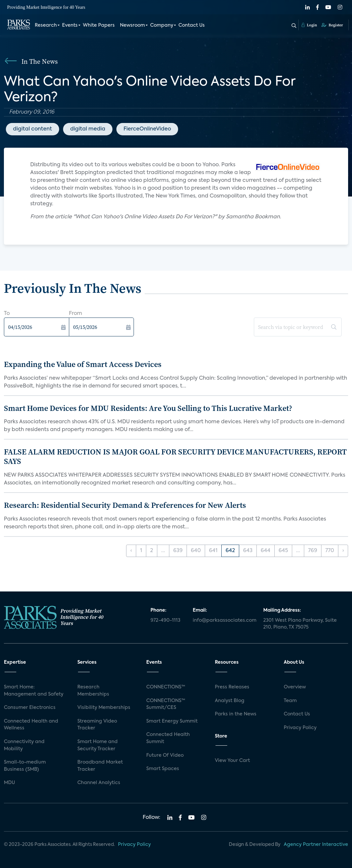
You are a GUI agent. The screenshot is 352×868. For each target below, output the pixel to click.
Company (162, 25)
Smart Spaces (163, 769)
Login (309, 25)
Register (332, 25)
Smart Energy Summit (172, 721)
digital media (88, 129)
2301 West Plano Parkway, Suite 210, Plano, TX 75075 (300, 624)
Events (70, 25)
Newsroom (132, 25)
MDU (9, 783)
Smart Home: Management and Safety (34, 691)
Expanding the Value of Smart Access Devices (83, 364)
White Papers (99, 25)
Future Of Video (165, 755)
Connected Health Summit (168, 738)
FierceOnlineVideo (147, 129)
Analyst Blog (230, 701)
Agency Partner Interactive (316, 845)
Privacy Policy (300, 728)
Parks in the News (236, 714)
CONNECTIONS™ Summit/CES (166, 704)
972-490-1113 (165, 620)
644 (266, 551)
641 (213, 551)
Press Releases (232, 687)
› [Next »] (343, 551)
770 (330, 551)
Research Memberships (93, 691)
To (7, 314)
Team (290, 701)
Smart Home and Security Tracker (98, 745)
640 (196, 551)
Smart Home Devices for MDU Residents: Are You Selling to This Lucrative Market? (148, 408)
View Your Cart (232, 761)
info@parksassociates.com (224, 620)
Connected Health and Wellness (31, 725)
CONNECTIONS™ (166, 687)
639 (178, 551)
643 (248, 551)
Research (46, 25)
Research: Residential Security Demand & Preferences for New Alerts (125, 505)
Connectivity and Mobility (24, 745)
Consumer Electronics (30, 708)
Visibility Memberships (104, 708)
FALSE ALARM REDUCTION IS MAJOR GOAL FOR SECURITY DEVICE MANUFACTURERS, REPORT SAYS (175, 456)
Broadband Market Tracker (100, 766)
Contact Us (192, 25)
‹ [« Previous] (131, 551)
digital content (33, 129)
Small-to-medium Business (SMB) (25, 766)
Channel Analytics (99, 783)
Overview (295, 687)
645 (283, 551)
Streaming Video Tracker (97, 725)
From (76, 314)
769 (313, 551)
